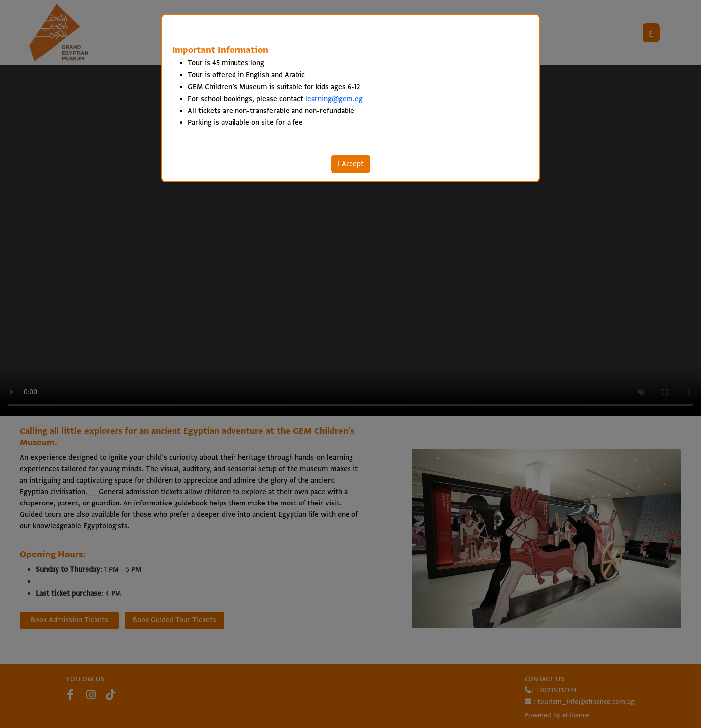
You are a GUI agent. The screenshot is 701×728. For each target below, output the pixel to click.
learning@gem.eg (334, 99)
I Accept (351, 164)
